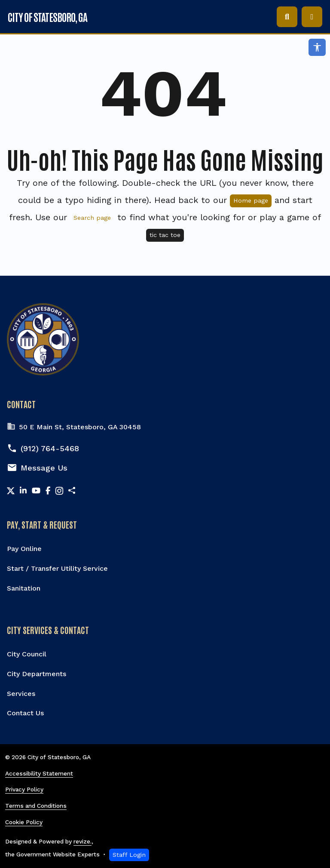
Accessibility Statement (39, 773)
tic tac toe (165, 235)
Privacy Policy (24, 789)
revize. (82, 841)
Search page (92, 218)
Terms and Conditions (36, 806)
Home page (251, 200)
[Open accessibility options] (317, 47)
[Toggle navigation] (312, 17)
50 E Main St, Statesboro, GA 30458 (74, 427)
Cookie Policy (24, 822)
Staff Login (129, 855)
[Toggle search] (287, 17)
